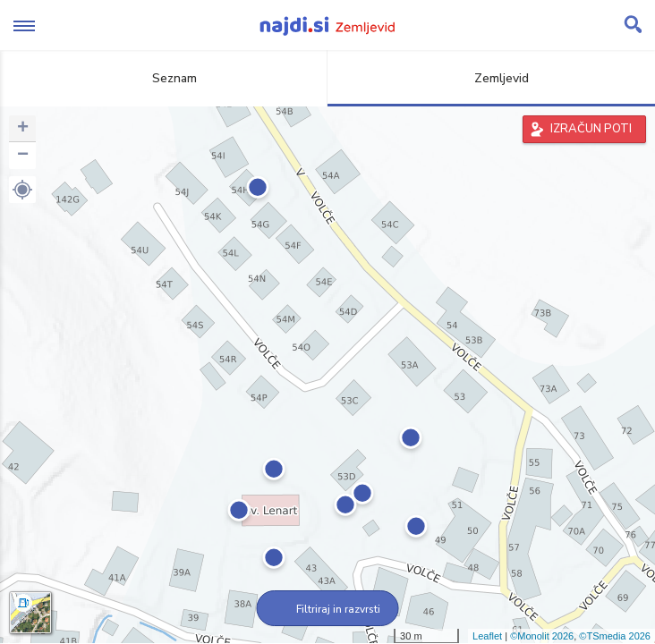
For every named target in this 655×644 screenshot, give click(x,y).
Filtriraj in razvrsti (328, 609)
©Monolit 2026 (542, 636)
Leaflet (487, 636)
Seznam (164, 78)
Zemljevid (491, 78)
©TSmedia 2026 (615, 636)
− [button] (23, 156)
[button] (22, 190)
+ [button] (23, 129)
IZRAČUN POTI (591, 129)
